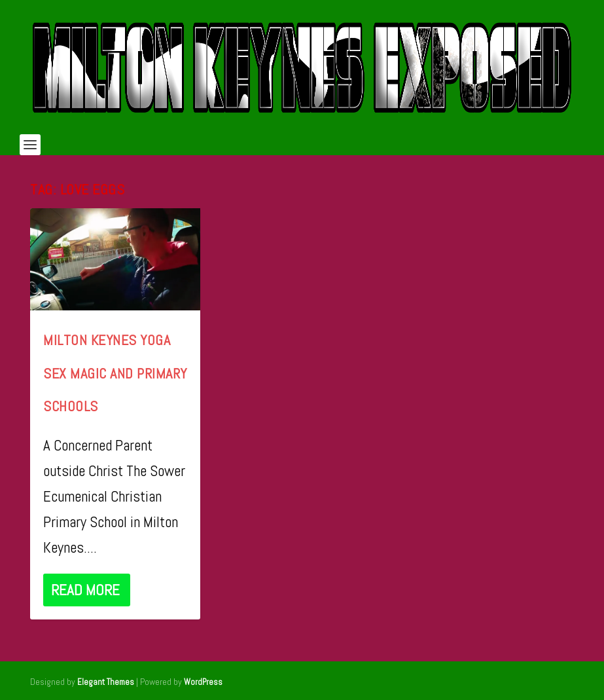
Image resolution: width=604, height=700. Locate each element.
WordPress (203, 682)
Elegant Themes (106, 682)
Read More (85, 590)
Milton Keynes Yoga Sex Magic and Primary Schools (115, 373)
